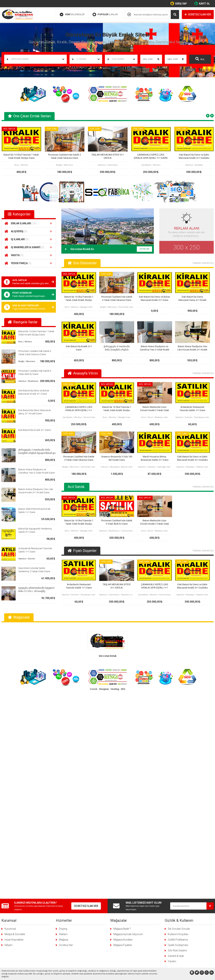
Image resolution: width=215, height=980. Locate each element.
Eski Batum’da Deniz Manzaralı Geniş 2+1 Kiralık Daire (193, 299)
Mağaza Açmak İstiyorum (128, 729)
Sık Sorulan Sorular (179, 723)
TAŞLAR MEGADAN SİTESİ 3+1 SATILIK (108, 156)
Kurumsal (10, 723)
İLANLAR (105, 14)
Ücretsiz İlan (66, 740)
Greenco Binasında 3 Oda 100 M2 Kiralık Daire (117, 458)
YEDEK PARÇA (29, 263)
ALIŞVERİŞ (29, 231)
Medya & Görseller (15, 729)
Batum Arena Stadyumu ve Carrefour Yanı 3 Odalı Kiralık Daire (155, 348)
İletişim (9, 740)
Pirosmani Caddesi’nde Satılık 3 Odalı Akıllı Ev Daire (117, 522)
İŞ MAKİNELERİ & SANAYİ (29, 247)
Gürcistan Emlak (108, 656)
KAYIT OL (202, 3)
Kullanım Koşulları (178, 729)
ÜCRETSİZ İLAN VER (198, 14)
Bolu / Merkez (25, 342)
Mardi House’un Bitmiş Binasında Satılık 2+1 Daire (155, 458)
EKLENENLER (72, 14)
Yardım (172, 756)
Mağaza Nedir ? (122, 723)
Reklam (63, 729)
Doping (63, 723)
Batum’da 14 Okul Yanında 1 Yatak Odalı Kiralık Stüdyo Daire (21, 156)
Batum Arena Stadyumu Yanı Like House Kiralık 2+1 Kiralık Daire (192, 348)
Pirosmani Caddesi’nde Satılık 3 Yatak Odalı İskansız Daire (64, 156)
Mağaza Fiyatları (123, 740)
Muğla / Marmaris (27, 361)
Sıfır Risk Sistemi (177, 745)
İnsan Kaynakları (14, 734)
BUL (200, 59)
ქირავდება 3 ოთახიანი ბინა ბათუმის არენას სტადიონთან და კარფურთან (37, 453)
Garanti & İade (176, 750)
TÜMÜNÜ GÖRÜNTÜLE (203, 263)
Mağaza (64, 734)
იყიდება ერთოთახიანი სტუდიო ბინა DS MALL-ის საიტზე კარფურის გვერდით (36, 591)
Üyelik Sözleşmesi (178, 740)
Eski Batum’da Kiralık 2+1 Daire (34, 430)
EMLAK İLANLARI (29, 223)
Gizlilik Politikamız (178, 734)
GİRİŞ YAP (179, 3)
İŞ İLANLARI (29, 239)
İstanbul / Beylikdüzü (28, 381)
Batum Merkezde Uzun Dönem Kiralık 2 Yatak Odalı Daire (155, 409)
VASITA (29, 255)
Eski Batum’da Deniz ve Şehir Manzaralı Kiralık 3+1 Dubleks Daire (194, 156)
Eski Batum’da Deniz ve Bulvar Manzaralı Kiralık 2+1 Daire (154, 298)
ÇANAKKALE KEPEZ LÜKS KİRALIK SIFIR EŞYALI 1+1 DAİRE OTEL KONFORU (151, 156)
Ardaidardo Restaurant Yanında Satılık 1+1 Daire (192, 409)
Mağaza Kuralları (123, 734)
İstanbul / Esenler (27, 559)
